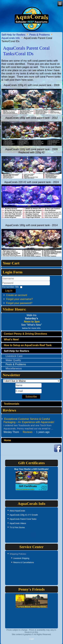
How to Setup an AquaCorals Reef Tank (28, 345)
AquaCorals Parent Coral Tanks (23, 519)
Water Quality (13, 360)
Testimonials (12, 404)
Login (31, 639)
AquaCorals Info (11, 38)
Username (2, 281)
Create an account (17, 295)
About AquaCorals (17, 511)
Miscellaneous (14, 369)
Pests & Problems (40, 35)
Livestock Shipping (21, 558)
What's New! (11, 339)
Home (7, 440)
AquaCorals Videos (18, 523)
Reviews (28, 432)
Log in (9, 291)
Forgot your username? (19, 299)
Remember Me (10, 287)
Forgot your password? (19, 303)
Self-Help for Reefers (13, 35)
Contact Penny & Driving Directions (25, 334)
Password (2, 285)
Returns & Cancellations (24, 562)
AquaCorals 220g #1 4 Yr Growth (24, 515)
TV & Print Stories (17, 528)
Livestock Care (14, 356)
